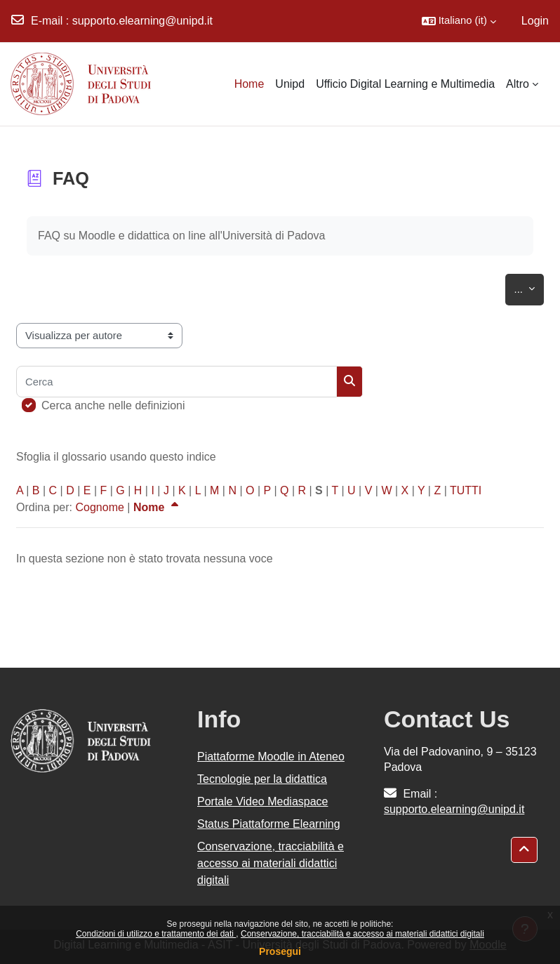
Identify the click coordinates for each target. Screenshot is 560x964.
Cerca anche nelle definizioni (113, 405)
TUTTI (466, 490)
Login (535, 21)
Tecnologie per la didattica (262, 779)
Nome (158, 507)
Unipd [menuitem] (290, 84)
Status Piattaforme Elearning (269, 824)
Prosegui (280, 951)
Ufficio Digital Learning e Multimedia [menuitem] (405, 84)
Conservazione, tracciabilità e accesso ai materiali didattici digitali (362, 934)
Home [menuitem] (249, 84)
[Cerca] (176, 382)
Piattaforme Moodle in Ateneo (271, 757)
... (529, 287)
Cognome (99, 507)
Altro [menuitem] (518, 84)
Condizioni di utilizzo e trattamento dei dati (156, 934)
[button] (459, 21)
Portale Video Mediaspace (263, 801)
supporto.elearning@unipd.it (142, 21)
